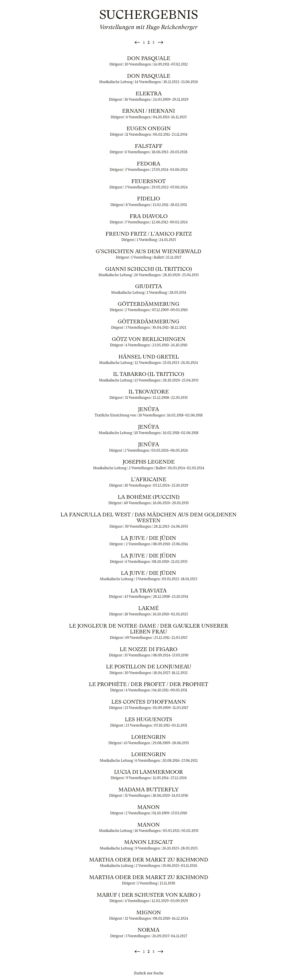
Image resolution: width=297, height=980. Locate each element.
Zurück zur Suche (149, 973)
